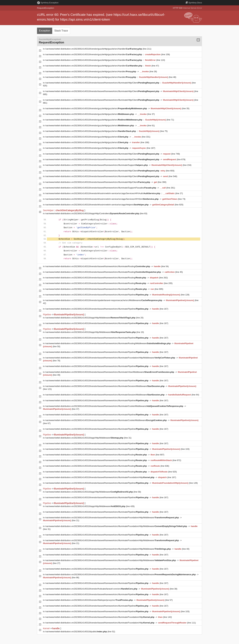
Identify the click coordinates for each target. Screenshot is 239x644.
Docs (194, 3)
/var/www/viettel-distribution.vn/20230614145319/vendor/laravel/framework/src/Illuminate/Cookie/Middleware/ (115, 406)
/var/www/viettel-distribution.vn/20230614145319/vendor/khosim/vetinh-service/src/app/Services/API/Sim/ (102, 199)
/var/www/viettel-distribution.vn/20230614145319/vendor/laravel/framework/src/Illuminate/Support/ (97, 165)
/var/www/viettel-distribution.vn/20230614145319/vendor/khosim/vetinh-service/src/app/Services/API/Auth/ (103, 193)
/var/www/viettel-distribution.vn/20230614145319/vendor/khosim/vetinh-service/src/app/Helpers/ (97, 205)
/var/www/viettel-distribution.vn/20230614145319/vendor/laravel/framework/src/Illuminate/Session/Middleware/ (105, 386)
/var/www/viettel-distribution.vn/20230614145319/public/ (76, 632)
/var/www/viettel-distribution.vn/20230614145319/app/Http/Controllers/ (93, 213)
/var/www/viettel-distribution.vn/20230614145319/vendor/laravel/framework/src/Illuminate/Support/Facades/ (101, 188)
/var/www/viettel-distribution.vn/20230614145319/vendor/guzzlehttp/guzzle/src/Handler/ (94, 49)
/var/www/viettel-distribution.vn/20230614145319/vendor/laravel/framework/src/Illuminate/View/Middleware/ (110, 372)
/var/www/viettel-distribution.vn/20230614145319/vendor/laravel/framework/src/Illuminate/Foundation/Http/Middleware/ (110, 358)
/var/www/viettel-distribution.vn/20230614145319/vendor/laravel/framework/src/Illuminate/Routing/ (98, 266)
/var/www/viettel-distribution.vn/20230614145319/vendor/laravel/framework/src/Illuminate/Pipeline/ (97, 295)
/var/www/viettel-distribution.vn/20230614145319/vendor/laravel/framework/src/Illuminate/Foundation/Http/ (100, 477)
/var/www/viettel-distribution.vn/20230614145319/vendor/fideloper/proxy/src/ (89, 600)
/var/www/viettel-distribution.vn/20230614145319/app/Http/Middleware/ (91, 318)
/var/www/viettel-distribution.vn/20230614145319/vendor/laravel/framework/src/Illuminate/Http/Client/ (103, 83)
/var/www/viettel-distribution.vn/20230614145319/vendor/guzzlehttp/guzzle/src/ (96, 108)
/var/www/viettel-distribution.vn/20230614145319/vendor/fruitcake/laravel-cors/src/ (92, 589)
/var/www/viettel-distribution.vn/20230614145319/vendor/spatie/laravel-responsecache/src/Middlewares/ (104, 300)
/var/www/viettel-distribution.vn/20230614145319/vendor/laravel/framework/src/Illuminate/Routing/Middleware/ (108, 343)
